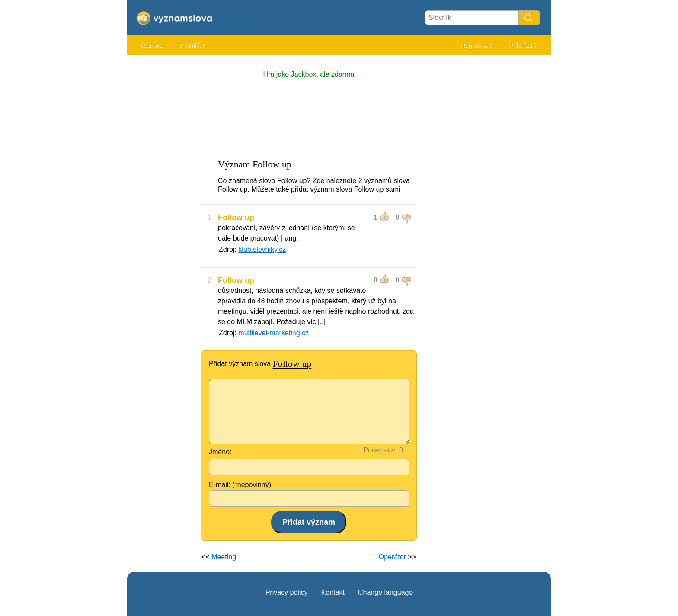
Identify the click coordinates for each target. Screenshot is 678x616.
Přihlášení (523, 46)
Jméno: (220, 452)
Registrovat (476, 46)
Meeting (224, 557)
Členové (152, 46)
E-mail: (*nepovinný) (240, 485)
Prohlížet (193, 46)
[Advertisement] (162, 190)
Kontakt (333, 592)
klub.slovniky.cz (262, 249)
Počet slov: (380, 450)
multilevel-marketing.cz (273, 333)
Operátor (392, 557)
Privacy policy (287, 592)
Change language (385, 592)
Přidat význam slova (260, 364)
